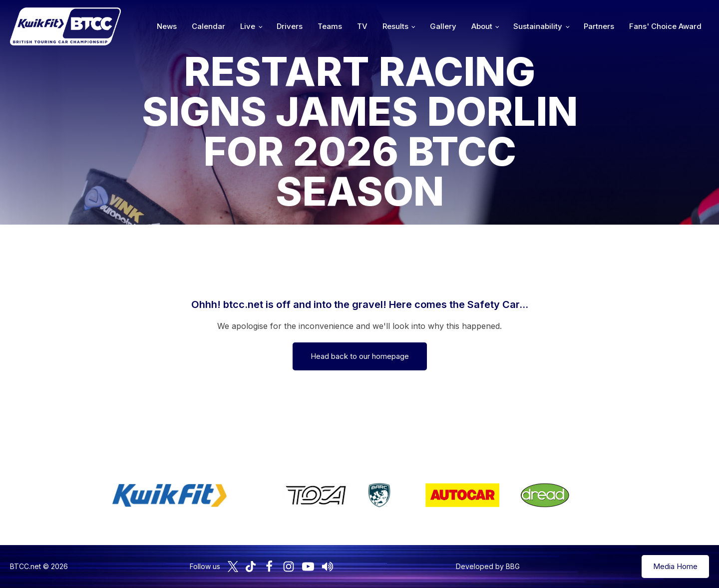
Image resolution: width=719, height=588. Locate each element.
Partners (599, 26)
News (167, 26)
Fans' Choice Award (665, 26)
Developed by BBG (488, 566)
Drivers (290, 26)
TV (362, 26)
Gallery (443, 26)
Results (395, 26)
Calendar (208, 26)
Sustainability (538, 26)
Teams (330, 26)
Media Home (675, 566)
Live (248, 26)
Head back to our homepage (360, 356)
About (482, 26)
